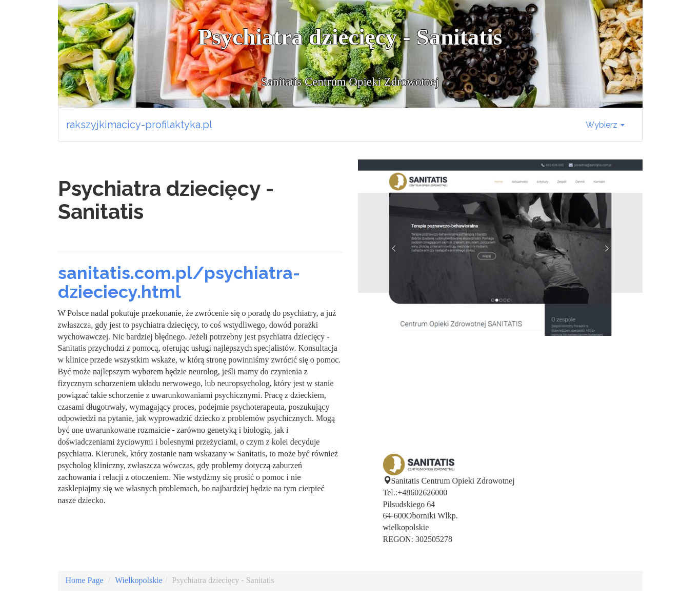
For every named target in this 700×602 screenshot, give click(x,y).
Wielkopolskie (139, 580)
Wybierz (605, 125)
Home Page (85, 580)
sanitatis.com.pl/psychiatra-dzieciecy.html (179, 282)
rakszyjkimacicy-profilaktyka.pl (139, 125)
